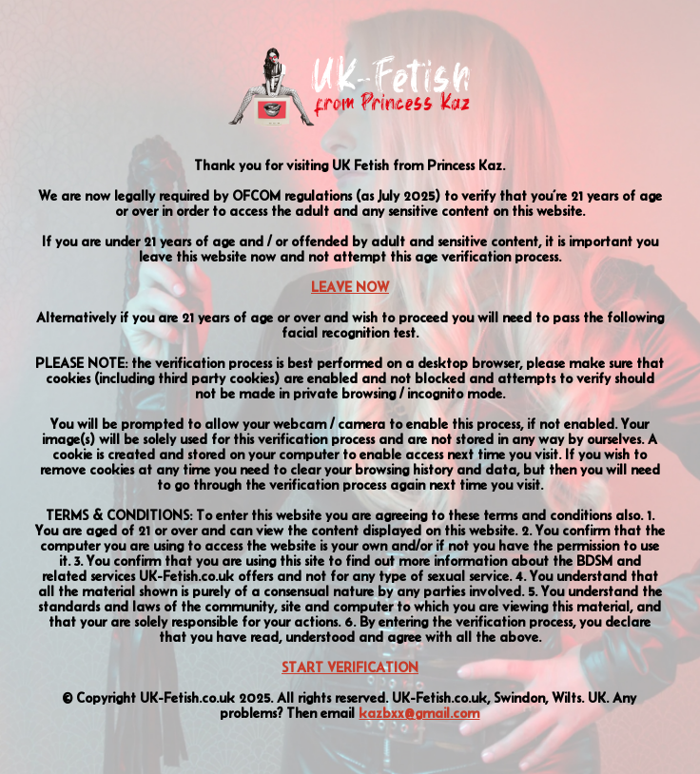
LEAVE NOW (350, 287)
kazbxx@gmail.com (419, 713)
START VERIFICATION (350, 668)
